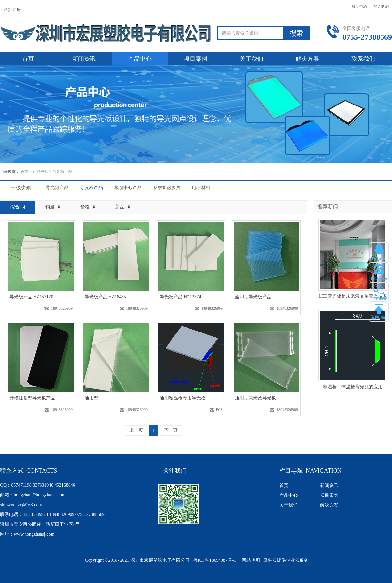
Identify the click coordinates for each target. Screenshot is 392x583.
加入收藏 (381, 7)
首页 (28, 59)
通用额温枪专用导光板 (183, 398)
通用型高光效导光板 (255, 398)
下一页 (171, 430)
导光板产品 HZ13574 (180, 297)
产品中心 (41, 171)
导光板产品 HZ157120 (31, 297)
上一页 (136, 430)
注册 (17, 10)
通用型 (91, 398)
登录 (7, 10)
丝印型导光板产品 (253, 297)
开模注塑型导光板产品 (32, 398)
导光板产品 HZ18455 (105, 297)
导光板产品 (62, 171)
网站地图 (250, 560)
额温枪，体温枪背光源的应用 (353, 387)
